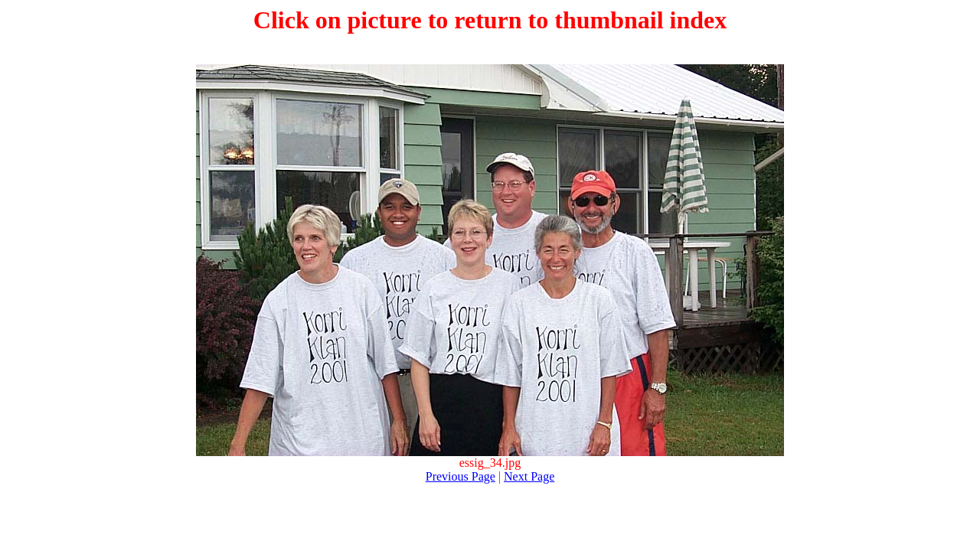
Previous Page (461, 476)
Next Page (529, 476)
